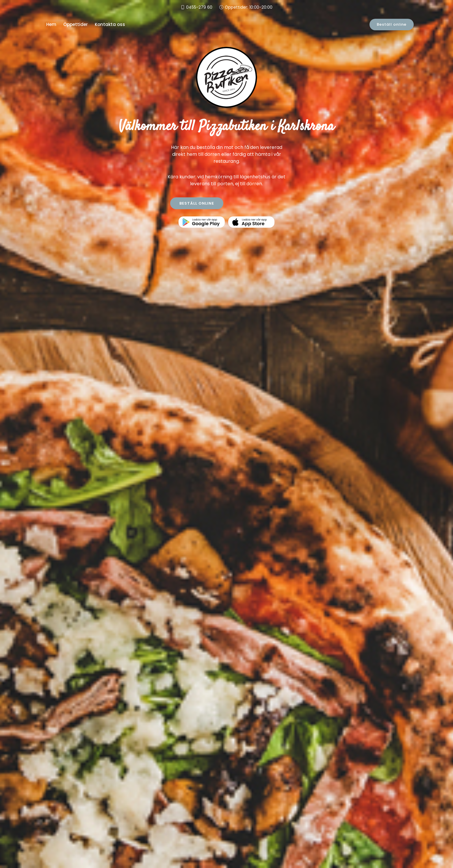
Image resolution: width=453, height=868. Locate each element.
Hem (51, 24)
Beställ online (392, 24)
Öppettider (76, 24)
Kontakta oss (110, 24)
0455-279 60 (199, 7)
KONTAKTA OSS (257, 203)
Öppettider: (249, 7)
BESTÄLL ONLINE (197, 203)
